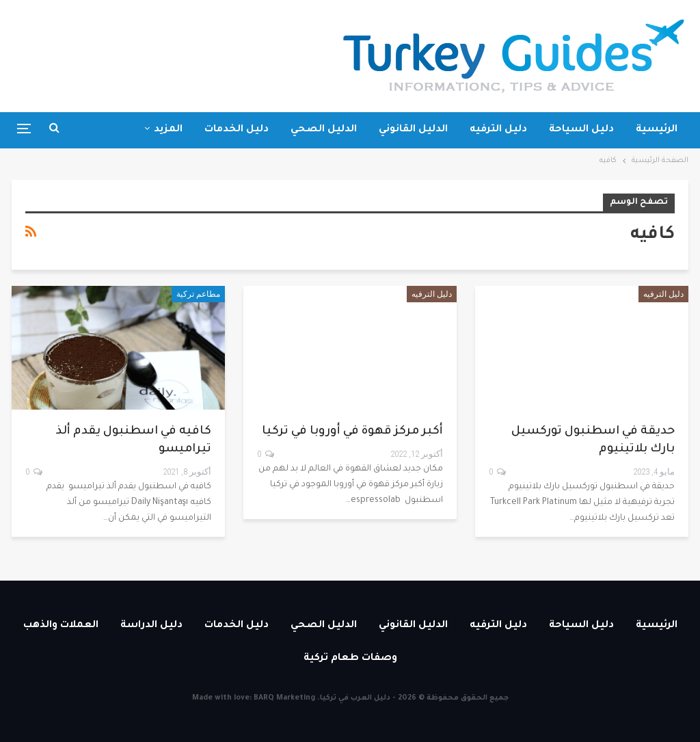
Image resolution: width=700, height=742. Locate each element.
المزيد (168, 130)
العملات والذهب (61, 626)
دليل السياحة (581, 130)
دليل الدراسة (151, 626)
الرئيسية (657, 130)
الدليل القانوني (413, 130)
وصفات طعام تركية (350, 659)
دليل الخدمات (237, 130)
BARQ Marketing (284, 698)
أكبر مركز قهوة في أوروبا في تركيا (352, 432)
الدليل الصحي (324, 130)
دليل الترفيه (498, 130)
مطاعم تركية (198, 294)
